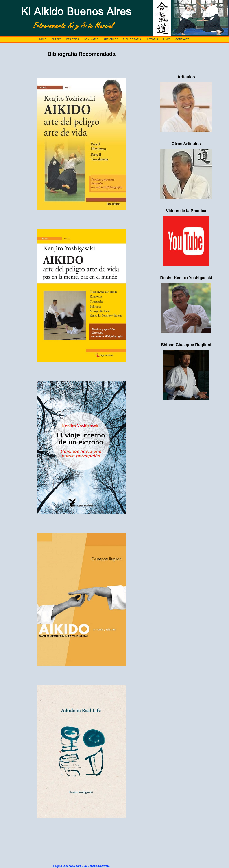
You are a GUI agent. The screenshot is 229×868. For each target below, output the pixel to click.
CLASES (56, 39)
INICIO (43, 39)
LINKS (167, 39)
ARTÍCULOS (111, 39)
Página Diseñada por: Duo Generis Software (82, 866)
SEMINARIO (91, 39)
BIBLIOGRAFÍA (132, 39)
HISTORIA (152, 39)
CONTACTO (182, 39)
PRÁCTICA (73, 39)
